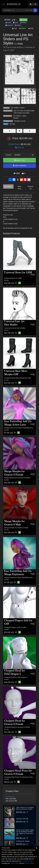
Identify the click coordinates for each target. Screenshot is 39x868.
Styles (24, 116)
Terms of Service (27, 861)
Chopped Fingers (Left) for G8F (15, 627)
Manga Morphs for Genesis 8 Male (16, 528)
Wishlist (18, 25)
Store (16, 23)
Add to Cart (20, 160)
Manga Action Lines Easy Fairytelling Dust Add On (22, 428)
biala (20, 44)
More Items (19, 188)
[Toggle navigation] (4, 4)
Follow (23, 20)
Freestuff (9, 25)
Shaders (16, 118)
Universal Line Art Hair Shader (15, 328)
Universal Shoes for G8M (13, 278)
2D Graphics (17, 116)
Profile (8, 23)
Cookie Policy (15, 863)
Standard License (20, 121)
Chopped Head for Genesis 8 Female (17, 727)
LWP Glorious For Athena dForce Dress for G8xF (25, 808)
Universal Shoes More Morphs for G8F (18, 378)
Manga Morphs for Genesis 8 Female (17, 478)
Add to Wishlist (19, 166)
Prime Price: (14, 144)
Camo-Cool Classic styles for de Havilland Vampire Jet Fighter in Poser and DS (25, 833)
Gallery (23, 23)
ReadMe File (10, 796)
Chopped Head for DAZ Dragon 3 (16, 677)
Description (8, 186)
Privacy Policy (29, 863)
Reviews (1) (31, 188)
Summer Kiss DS (22, 819)
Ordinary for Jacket (23, 841)
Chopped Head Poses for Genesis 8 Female (20, 777)
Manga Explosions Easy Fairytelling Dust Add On (21, 577)
